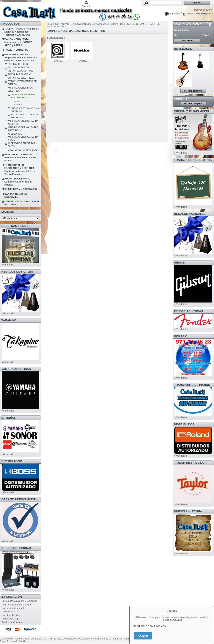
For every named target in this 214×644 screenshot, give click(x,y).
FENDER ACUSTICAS (189, 311)
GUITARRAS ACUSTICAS (20, 71)
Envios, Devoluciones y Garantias (19, 601)
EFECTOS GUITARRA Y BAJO (22, 150)
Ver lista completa (193, 91)
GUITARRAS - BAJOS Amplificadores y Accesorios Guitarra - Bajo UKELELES (21, 58)
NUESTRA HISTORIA (188, 511)
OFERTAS (181, 99)
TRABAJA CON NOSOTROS (193, 160)
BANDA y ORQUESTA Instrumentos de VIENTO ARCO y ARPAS (18, 42)
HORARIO (181, 336)
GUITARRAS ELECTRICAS (21, 78)
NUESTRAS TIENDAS (16, 226)
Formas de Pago (10, 619)
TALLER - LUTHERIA (16, 50)
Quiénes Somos (10, 611)
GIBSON (180, 263)
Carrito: (190, 14)
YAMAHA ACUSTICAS (16, 369)
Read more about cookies (149, 626)
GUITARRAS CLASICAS (19, 74)
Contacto (86, 6)
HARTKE (18, 105)
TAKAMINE (9, 320)
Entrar (209, 10)
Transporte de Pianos (192, 385)
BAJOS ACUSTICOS (18, 64)
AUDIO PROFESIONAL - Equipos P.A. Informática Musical (18, 182)
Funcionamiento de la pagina (17, 605)
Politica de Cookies (12, 622)
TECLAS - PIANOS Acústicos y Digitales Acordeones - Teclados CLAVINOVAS (22, 32)
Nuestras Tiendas (11, 615)
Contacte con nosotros (12, 639)
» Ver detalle (181, 153)
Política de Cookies (172, 620)
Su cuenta (175, 14)
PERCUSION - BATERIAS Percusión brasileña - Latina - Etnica (21, 157)
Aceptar (143, 636)
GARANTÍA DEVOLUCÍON (19, 499)
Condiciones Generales (14, 608)
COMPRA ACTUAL (186, 24)
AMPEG (18, 101)
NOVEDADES (183, 49)
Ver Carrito (187, 41)
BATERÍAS (9, 418)
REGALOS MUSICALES (17, 272)
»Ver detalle (8, 265)
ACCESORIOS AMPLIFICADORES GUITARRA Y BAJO (23, 137)
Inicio (50, 24)
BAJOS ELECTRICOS (18, 68)
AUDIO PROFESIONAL (17, 548)
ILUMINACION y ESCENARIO (21, 189)
